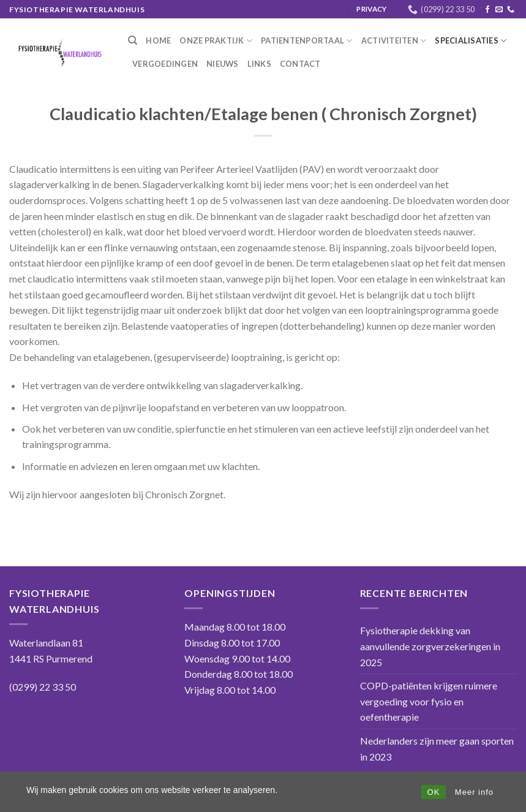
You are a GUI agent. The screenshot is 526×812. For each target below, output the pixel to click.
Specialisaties (471, 41)
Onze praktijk (216, 41)
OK (434, 792)
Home (158, 40)
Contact (300, 64)
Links (259, 64)
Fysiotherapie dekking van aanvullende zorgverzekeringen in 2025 (430, 646)
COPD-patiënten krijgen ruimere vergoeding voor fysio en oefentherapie (429, 701)
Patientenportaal (307, 41)
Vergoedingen (165, 64)
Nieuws (223, 64)
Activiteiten (394, 41)
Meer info (474, 792)
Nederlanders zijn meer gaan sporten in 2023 (437, 749)
